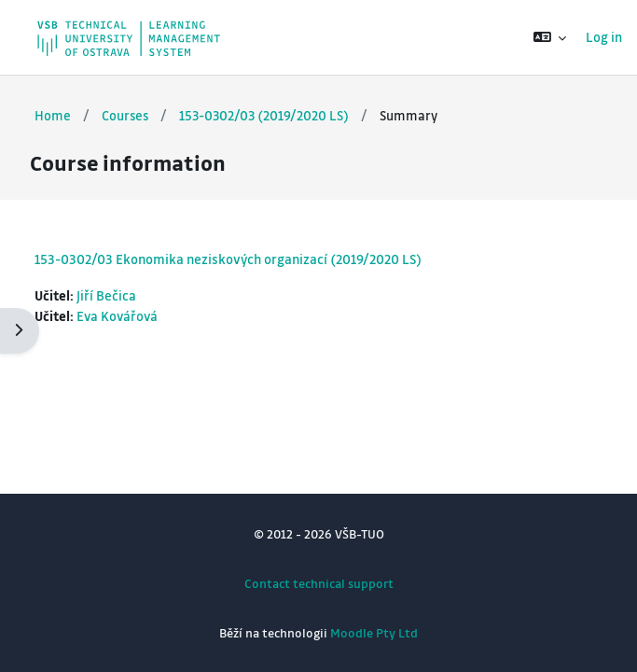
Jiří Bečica (106, 295)
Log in (604, 37)
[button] (550, 37)
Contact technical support (319, 583)
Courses (125, 115)
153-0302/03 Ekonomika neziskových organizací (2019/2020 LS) (228, 259)
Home (53, 115)
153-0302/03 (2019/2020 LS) (264, 115)
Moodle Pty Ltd (374, 632)
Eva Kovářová (117, 316)
